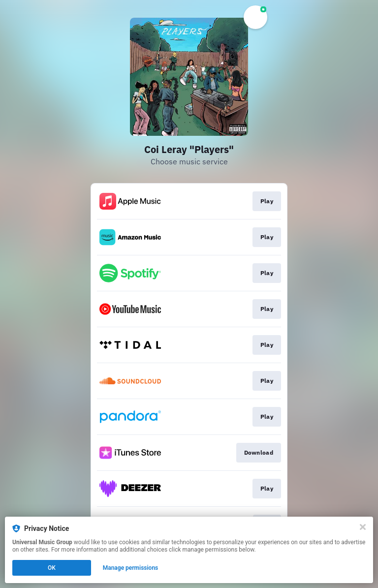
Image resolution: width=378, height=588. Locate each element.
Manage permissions (131, 568)
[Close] (363, 527)
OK (52, 568)
